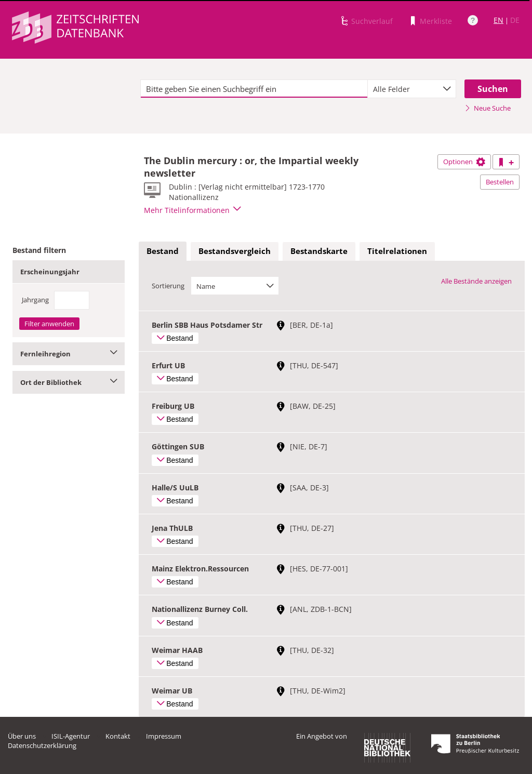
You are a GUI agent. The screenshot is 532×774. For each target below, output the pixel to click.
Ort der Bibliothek (69, 382)
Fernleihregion (69, 354)
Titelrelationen (397, 251)
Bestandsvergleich (235, 251)
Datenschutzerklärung (42, 745)
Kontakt (118, 736)
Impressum (164, 736)
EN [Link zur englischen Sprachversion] (498, 20)
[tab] (163, 251)
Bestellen (500, 182)
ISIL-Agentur (71, 736)
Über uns (22, 736)
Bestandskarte (319, 251)
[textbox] (254, 89)
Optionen (464, 162)
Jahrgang (35, 300)
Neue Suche (488, 108)
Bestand (163, 251)
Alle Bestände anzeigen (476, 281)
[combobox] (412, 89)
